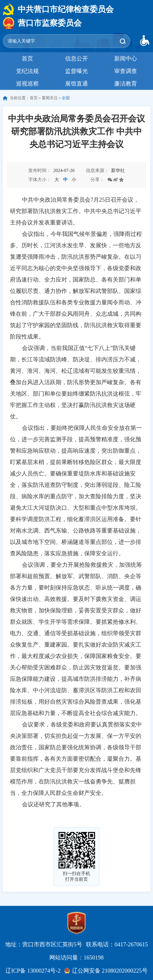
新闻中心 (126, 58)
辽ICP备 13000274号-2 (33, 971)
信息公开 (76, 58)
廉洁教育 (126, 84)
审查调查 (126, 71)
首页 (27, 58)
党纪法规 (27, 71)
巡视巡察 (27, 84)
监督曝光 (76, 71)
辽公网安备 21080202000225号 (110, 971)
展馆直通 (76, 84)
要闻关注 (50, 98)
